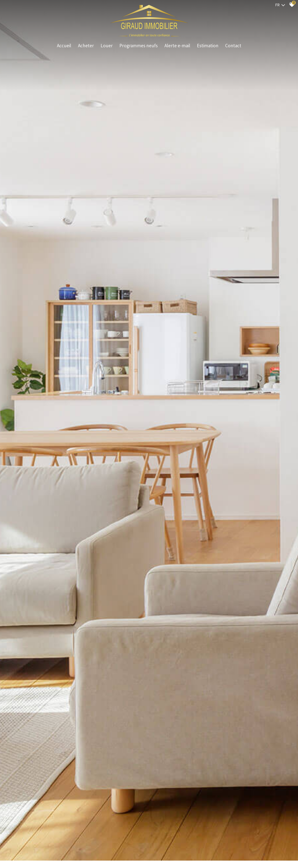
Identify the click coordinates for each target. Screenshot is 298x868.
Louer (107, 46)
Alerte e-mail (177, 46)
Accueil (64, 46)
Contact (233, 46)
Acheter (86, 46)
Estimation (208, 46)
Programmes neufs (139, 46)
